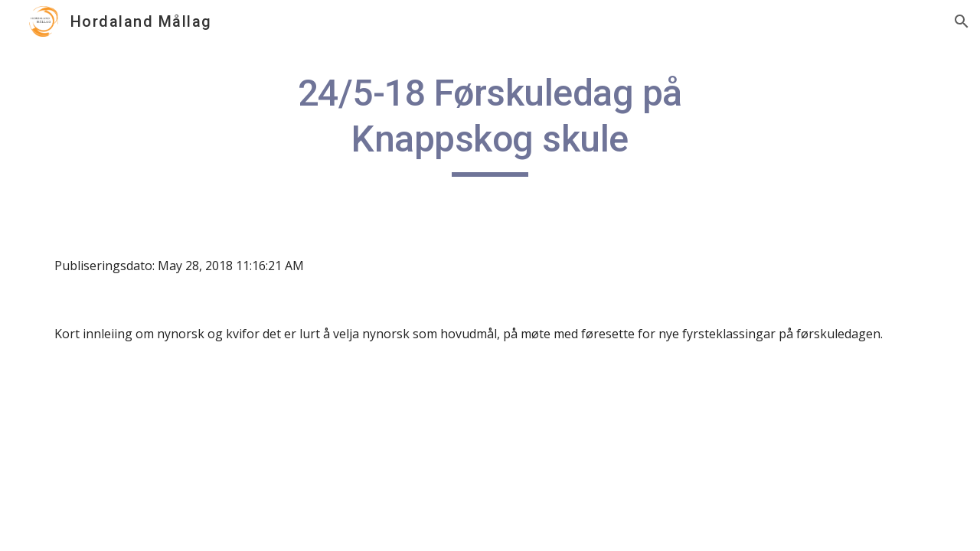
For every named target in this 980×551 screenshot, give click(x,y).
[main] (490, 124)
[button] (962, 21)
